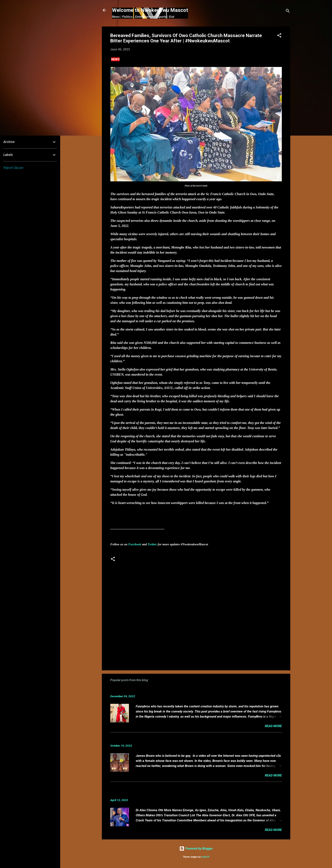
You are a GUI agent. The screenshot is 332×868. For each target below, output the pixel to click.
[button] (279, 36)
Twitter (152, 544)
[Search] (288, 12)
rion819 (205, 857)
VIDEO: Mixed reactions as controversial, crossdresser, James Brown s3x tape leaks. (184, 739)
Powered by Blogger (196, 849)
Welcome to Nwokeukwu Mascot (150, 10)
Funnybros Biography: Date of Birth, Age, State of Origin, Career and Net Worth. (180, 690)
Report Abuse (13, 168)
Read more (273, 726)
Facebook (135, 544)
